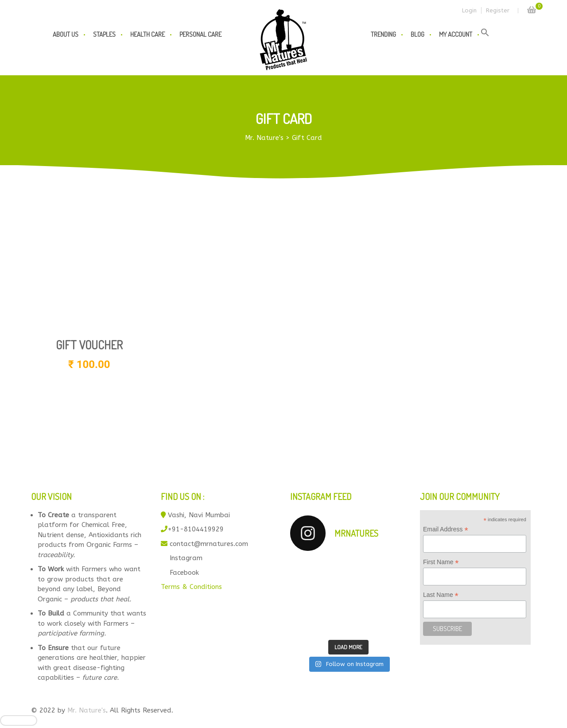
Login (469, 10)
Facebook (184, 573)
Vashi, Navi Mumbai (199, 515)
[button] (485, 35)
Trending (383, 34)
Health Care (148, 34)
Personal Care (200, 34)
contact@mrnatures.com (209, 544)
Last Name (441, 595)
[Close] (19, 720)
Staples (104, 34)
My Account (456, 34)
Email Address (446, 529)
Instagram (186, 558)
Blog (417, 34)
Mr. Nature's (87, 710)
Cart (532, 7)
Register (498, 10)
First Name (441, 562)
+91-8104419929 (196, 529)
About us (66, 34)
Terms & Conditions (191, 587)
